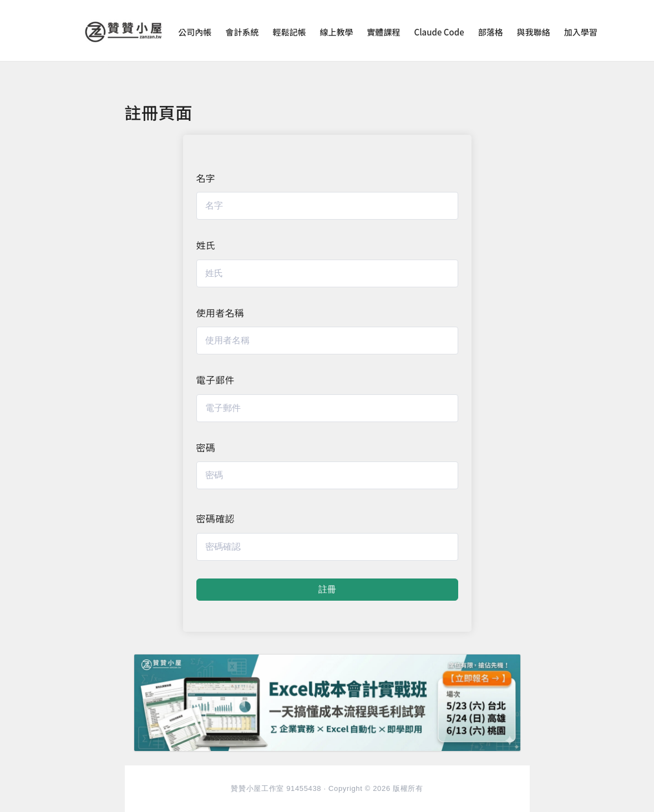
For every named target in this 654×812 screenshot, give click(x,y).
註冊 (327, 589)
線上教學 (336, 32)
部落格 (491, 32)
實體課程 (383, 32)
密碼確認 (216, 518)
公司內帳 (195, 32)
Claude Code (439, 32)
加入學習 (581, 32)
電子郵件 (216, 380)
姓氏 (206, 245)
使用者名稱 (220, 313)
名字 (206, 178)
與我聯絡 (534, 32)
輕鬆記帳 (289, 32)
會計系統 (242, 32)
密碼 (206, 447)
